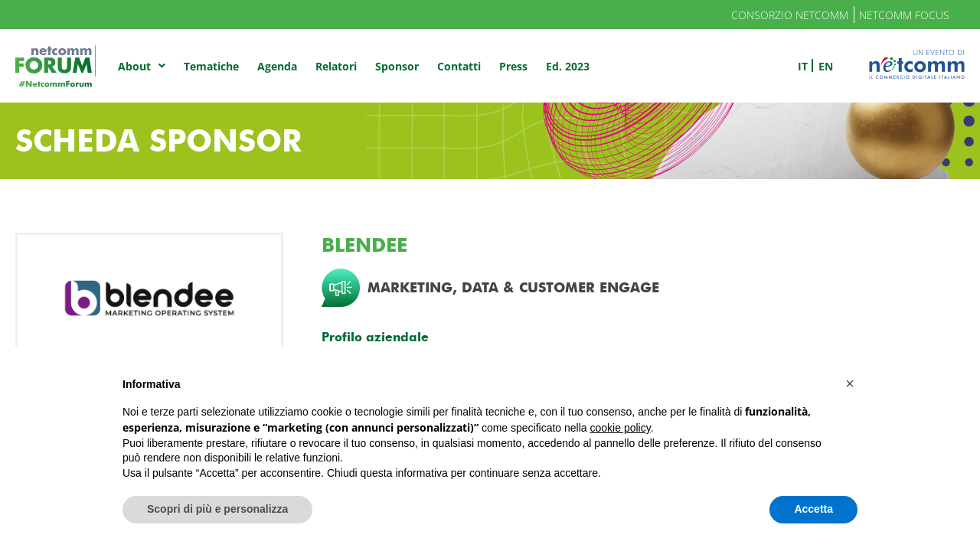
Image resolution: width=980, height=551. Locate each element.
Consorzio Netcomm (790, 15)
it (803, 66)
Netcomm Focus (904, 15)
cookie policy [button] (621, 428)
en (826, 66)
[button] (850, 383)
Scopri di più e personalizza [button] (217, 509)
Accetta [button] (813, 509)
